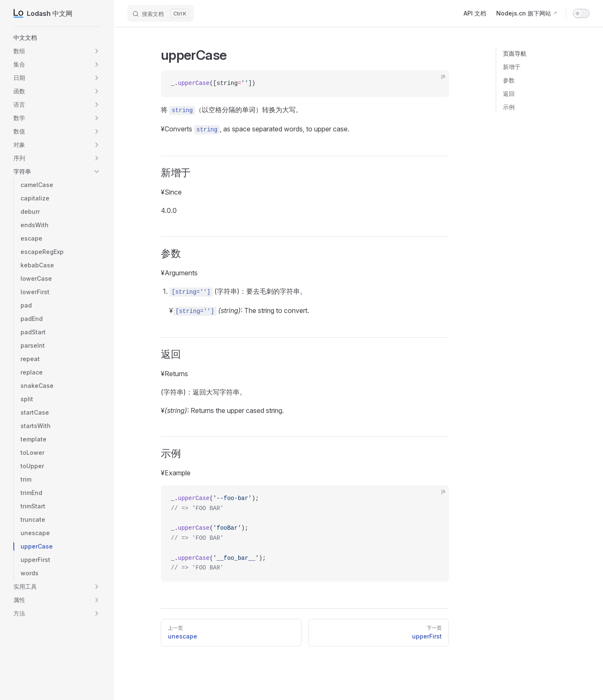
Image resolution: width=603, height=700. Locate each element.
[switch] (581, 13)
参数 (509, 80)
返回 (509, 94)
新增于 (512, 67)
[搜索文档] (161, 13)
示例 (509, 107)
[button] (97, 51)
